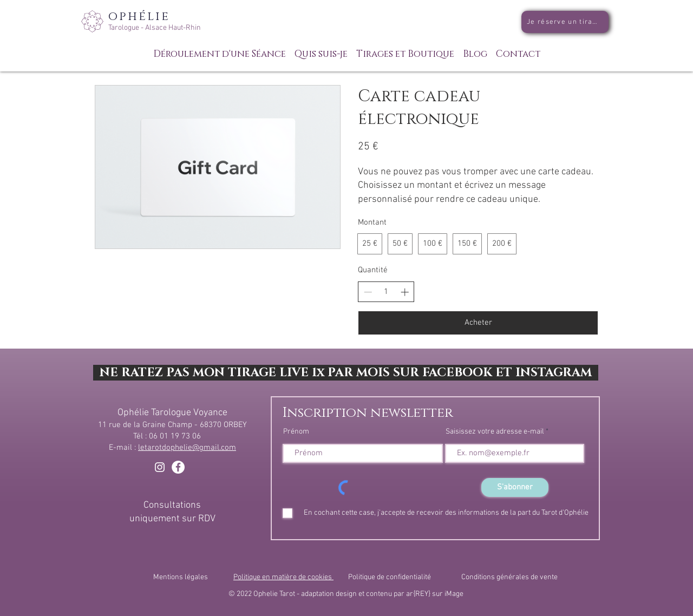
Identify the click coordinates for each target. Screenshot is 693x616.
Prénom (296, 432)
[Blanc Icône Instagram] (160, 467)
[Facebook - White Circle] (178, 467)
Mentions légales (181, 577)
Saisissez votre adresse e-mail (495, 432)
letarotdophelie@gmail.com (187, 448)
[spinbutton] (386, 292)
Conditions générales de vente (509, 577)
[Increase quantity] (405, 292)
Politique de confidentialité (390, 577)
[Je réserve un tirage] (565, 22)
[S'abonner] (515, 487)
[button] (405, 49)
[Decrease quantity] (368, 292)
